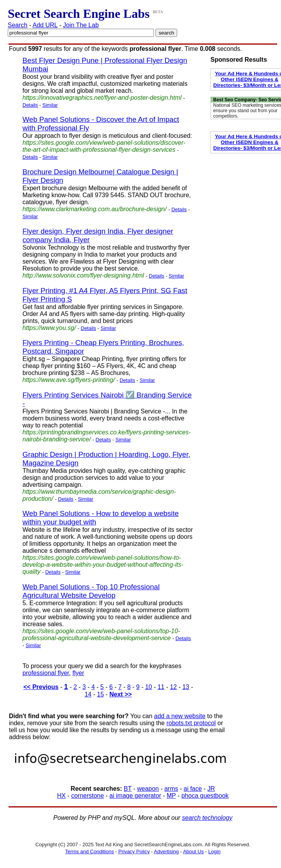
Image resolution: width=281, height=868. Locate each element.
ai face (193, 789)
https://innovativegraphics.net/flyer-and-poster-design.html (102, 98)
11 (161, 687)
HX (61, 796)
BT (128, 789)
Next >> (121, 694)
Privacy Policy (134, 852)
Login (214, 852)
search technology (207, 818)
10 (148, 687)
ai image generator (135, 796)
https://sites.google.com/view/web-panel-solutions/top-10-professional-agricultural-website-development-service (101, 635)
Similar (50, 105)
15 (100, 694)
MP (171, 796)
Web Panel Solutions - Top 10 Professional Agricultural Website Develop (91, 591)
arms (171, 789)
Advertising (166, 852)
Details (30, 105)
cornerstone (88, 796)
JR (211, 789)
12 (173, 687)
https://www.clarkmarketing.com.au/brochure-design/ (95, 209)
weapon (148, 789)
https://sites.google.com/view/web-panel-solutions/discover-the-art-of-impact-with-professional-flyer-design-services (104, 146)
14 (88, 694)
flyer (78, 673)
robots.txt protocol (191, 723)
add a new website (180, 716)
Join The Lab (81, 25)
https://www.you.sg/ (49, 328)
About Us (193, 852)
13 (186, 687)
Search (18, 25)
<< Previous (41, 687)
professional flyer (46, 673)
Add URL (45, 25)
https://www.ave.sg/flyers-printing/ (69, 380)
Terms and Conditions (90, 852)
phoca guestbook (205, 796)
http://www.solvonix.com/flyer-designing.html (83, 275)
